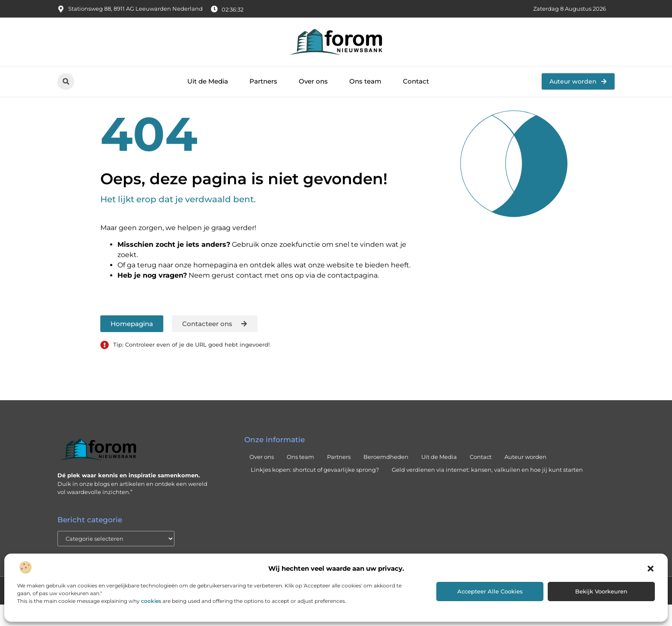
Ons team (365, 81)
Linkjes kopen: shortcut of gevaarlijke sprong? (315, 491)
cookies (151, 601)
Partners (263, 81)
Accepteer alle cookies (490, 591)
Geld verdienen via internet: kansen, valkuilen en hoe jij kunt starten (487, 491)
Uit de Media (208, 81)
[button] (651, 569)
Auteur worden (525, 479)
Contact (416, 81)
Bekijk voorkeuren (601, 591)
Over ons (313, 81)
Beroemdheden (386, 479)
